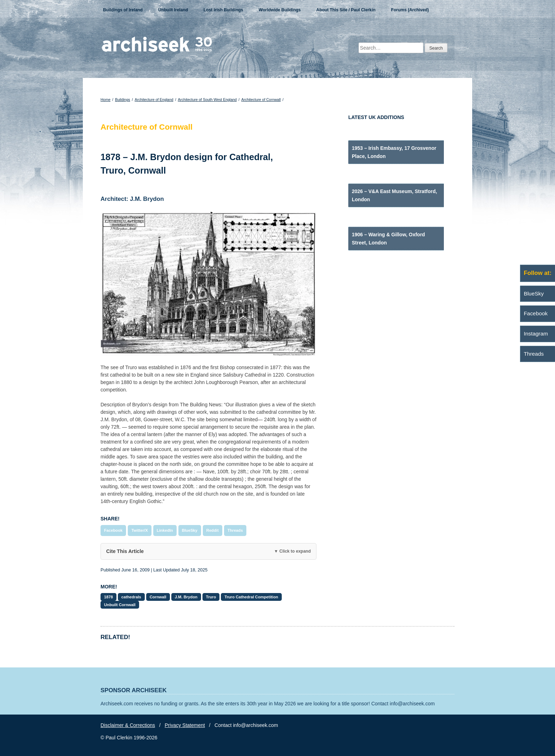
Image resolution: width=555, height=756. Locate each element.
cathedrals (131, 597)
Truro (211, 597)
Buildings (123, 100)
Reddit (213, 530)
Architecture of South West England (207, 100)
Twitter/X (139, 530)
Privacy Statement (185, 725)
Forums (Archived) (410, 10)
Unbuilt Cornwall (120, 605)
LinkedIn (165, 530)
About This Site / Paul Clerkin (346, 10)
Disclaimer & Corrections (128, 725)
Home (105, 100)
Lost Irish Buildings (223, 10)
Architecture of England (154, 100)
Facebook (113, 530)
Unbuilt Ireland (173, 10)
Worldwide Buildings (280, 10)
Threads (235, 530)
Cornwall (158, 597)
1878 (108, 597)
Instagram (536, 334)
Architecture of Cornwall (261, 100)
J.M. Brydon (186, 597)
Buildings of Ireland (123, 10)
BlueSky (190, 530)
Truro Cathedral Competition (251, 597)
